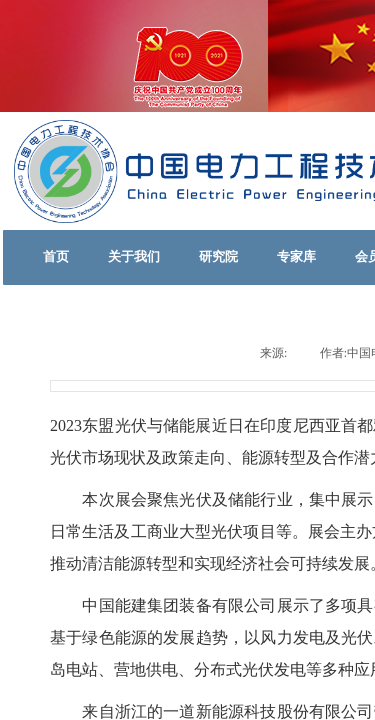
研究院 (218, 256)
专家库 (296, 256)
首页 (56, 256)
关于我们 (134, 256)
